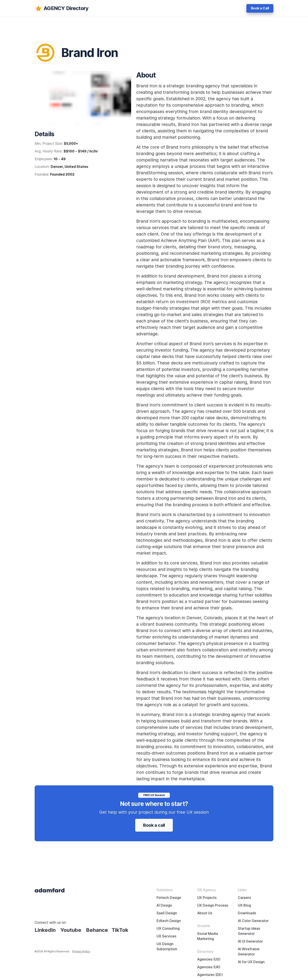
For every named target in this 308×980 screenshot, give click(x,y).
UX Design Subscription (167, 946)
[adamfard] (61, 8)
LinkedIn (45, 930)
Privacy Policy (81, 951)
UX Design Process (213, 905)
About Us (205, 913)
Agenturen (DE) (210, 975)
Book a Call (260, 8)
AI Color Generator (253, 921)
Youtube (71, 930)
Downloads (247, 913)
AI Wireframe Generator (249, 952)
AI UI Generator (250, 941)
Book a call (154, 825)
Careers (244, 898)
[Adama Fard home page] (50, 890)
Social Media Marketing (208, 936)
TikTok (120, 930)
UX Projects (207, 898)
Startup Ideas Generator (249, 931)
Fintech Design (169, 898)
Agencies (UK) (209, 967)
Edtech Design (169, 921)
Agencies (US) (209, 959)
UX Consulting (168, 929)
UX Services (166, 936)
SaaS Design (167, 913)
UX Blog (244, 905)
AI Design (164, 905)
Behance (97, 930)
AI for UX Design (251, 962)
